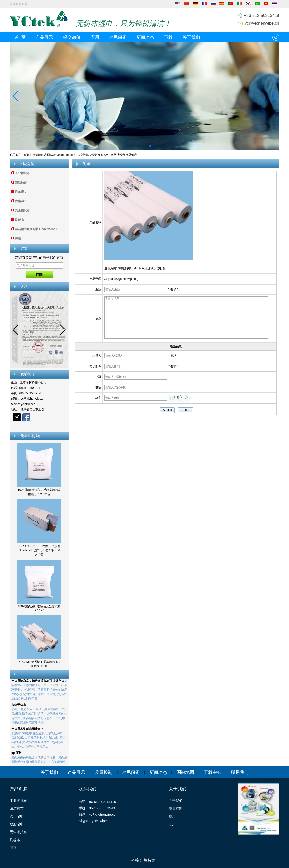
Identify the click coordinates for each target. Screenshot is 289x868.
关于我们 (191, 37)
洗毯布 (19, 220)
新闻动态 (145, 37)
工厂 (172, 824)
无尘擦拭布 (22, 210)
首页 (26, 155)
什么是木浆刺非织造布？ (27, 731)
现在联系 (39, 426)
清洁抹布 (21, 183)
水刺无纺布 (19, 707)
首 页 (20, 37)
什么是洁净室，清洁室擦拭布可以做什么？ (39, 683)
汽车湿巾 (21, 192)
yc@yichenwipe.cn (262, 23)
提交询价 (72, 37)
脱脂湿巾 (21, 201)
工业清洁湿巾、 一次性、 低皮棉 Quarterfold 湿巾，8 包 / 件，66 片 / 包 (39, 550)
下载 (168, 37)
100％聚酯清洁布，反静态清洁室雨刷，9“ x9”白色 (39, 492)
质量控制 (104, 772)
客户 (172, 816)
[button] (139, 146)
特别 (18, 238)
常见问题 (118, 37)
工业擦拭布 (22, 173)
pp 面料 (16, 755)
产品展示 (44, 37)
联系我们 (240, 772)
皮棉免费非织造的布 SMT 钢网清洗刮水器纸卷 (135, 268)
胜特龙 (149, 860)
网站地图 (185, 772)
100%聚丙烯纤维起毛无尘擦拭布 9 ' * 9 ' (39, 608)
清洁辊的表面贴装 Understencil (53, 155)
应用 (95, 37)
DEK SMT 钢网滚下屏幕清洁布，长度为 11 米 (39, 664)
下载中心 (213, 772)
